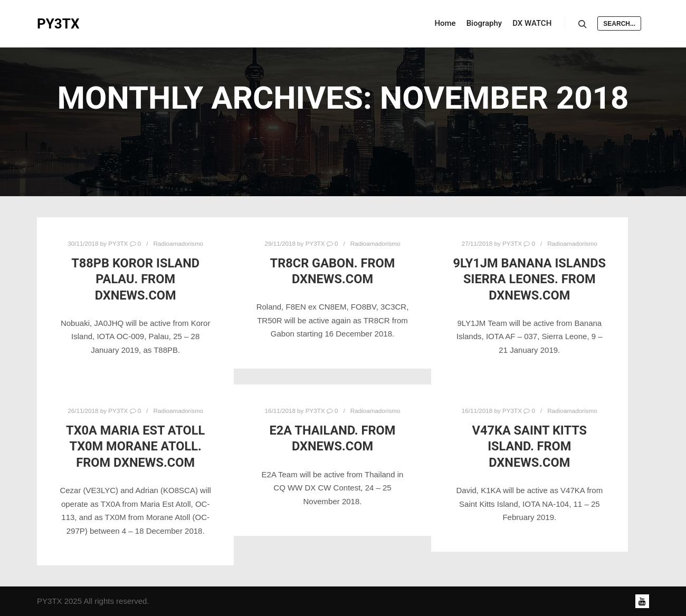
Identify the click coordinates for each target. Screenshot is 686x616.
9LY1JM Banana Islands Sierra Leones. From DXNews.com (530, 279)
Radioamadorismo (179, 243)
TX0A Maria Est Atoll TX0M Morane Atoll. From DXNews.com (135, 446)
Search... (619, 24)
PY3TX (58, 24)
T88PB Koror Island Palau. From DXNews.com (135, 279)
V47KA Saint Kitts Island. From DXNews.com (530, 446)
